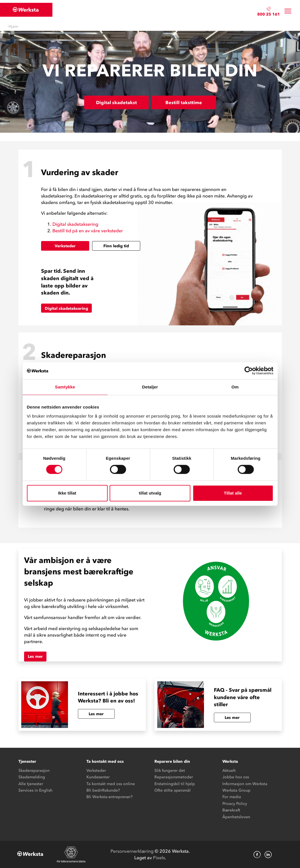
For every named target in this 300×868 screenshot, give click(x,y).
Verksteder (65, 246)
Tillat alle (233, 493)
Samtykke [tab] (65, 387)
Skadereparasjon (34, 771)
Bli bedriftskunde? (103, 790)
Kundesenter (98, 777)
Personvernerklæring (132, 851)
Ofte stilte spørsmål (173, 790)
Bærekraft (231, 810)
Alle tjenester (31, 784)
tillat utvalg (150, 493)
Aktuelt (229, 771)
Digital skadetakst (116, 102)
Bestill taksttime (184, 102)
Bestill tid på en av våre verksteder (88, 231)
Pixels (159, 858)
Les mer (35, 657)
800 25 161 (269, 14)
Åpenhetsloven (236, 817)
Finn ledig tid (116, 246)
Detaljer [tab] (150, 387)
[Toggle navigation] (288, 11)
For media (232, 797)
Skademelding (32, 777)
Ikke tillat (67, 493)
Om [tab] (235, 387)
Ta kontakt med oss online (111, 784)
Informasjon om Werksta (245, 784)
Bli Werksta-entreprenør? (109, 797)
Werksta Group (236, 790)
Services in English (35, 790)
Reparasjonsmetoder (174, 777)
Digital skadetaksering (75, 224)
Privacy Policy (235, 804)
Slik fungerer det (170, 771)
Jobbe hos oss (236, 777)
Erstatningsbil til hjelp (175, 784)
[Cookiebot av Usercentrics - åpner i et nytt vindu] (249, 371)
